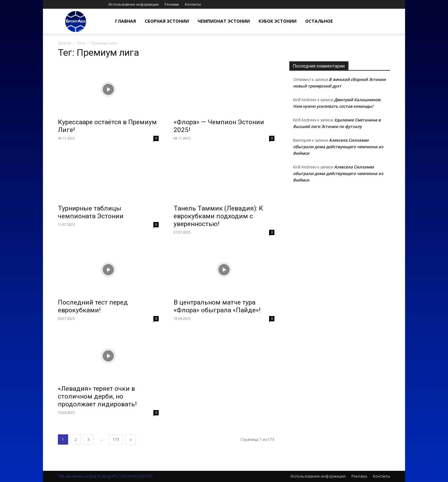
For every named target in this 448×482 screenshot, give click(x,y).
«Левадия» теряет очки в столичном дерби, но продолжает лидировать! (97, 396)
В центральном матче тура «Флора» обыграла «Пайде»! (217, 306)
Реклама (172, 4)
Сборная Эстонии (167, 21)
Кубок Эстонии (278, 21)
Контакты (193, 4)
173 (116, 439)
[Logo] (76, 21)
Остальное (319, 21)
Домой (64, 43)
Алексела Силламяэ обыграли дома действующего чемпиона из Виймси (338, 147)
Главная (126, 21)
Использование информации (134, 4)
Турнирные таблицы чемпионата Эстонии (91, 212)
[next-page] (131, 439)
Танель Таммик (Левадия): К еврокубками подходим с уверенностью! (218, 216)
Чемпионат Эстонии (224, 21)
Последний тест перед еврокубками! (93, 306)
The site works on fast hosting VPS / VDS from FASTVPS (105, 476)
